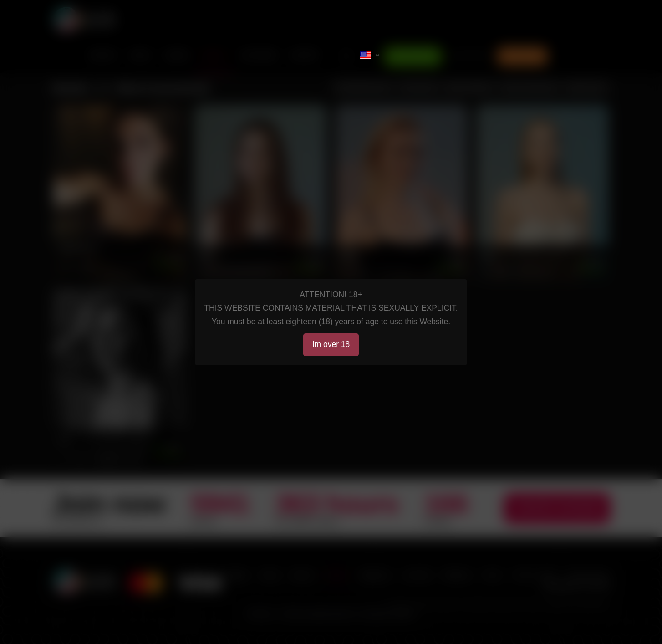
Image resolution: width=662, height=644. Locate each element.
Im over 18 (331, 344)
